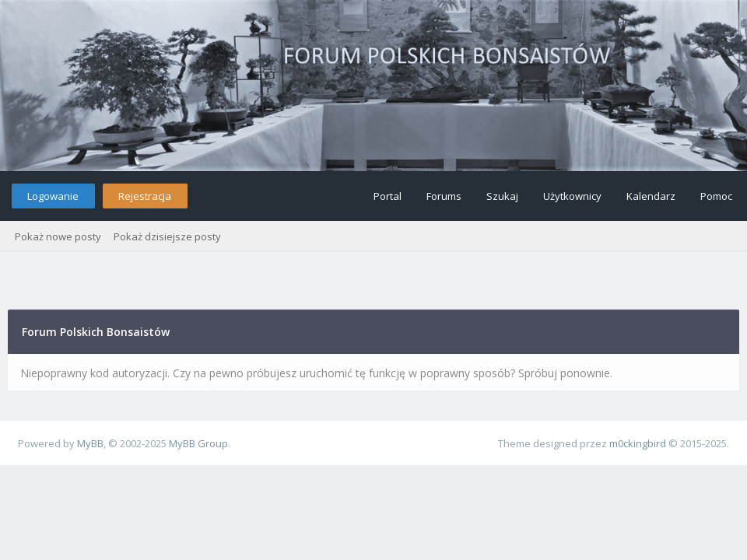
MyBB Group (198, 443)
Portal (388, 196)
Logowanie (53, 196)
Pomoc (716, 196)
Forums (444, 196)
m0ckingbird (638, 443)
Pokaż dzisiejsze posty (167, 236)
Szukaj (502, 196)
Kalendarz (651, 196)
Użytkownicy (572, 196)
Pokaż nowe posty (58, 236)
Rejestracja (145, 196)
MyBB (90, 443)
